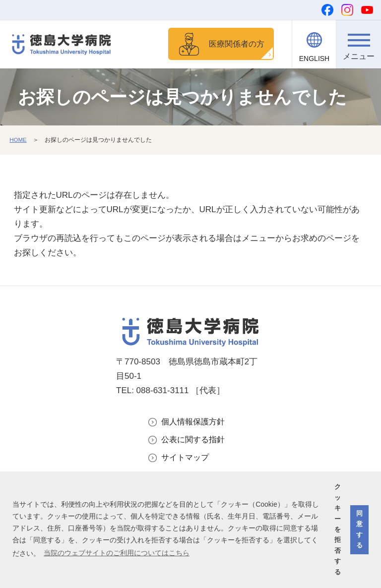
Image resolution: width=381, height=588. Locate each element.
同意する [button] (359, 529)
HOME (18, 141)
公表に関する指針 (195, 441)
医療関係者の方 (234, 44)
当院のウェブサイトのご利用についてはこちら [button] (117, 553)
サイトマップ (187, 460)
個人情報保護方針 (195, 423)
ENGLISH (314, 59)
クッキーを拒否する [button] (338, 529)
